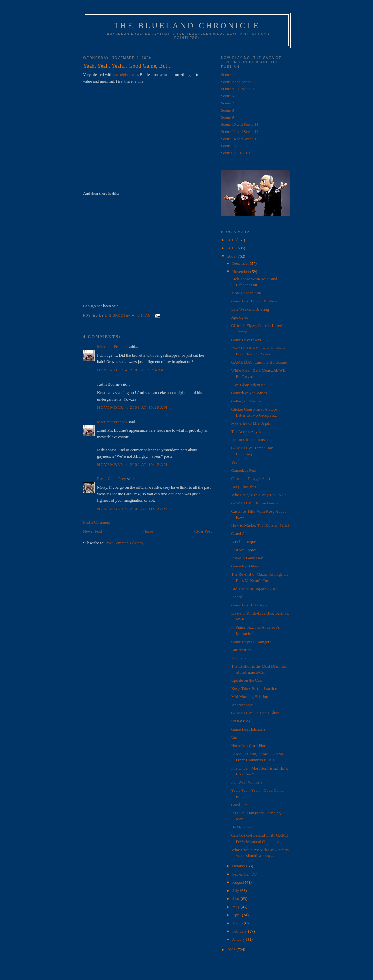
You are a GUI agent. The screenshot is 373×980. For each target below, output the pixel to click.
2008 (232, 949)
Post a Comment (97, 522)
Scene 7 (227, 103)
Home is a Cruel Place (249, 746)
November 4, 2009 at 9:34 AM (131, 370)
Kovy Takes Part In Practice (254, 688)
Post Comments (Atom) (125, 543)
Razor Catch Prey (112, 479)
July (236, 890)
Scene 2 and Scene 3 (238, 82)
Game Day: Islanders (248, 729)
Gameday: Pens (244, 470)
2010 (232, 248)
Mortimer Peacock (112, 346)
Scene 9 (227, 117)
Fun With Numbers (247, 782)
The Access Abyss (246, 431)
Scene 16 (228, 146)
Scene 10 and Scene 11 (240, 124)
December (241, 263)
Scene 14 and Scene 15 (240, 139)
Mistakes (238, 658)
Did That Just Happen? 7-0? (254, 589)
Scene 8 (227, 110)
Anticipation (241, 650)
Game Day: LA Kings (249, 605)
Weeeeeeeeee (242, 705)
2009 (232, 256)
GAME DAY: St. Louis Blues (255, 713)
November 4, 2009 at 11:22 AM (132, 509)
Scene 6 (227, 96)
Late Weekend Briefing (250, 309)
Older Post (203, 531)
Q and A (238, 533)
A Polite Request (245, 542)
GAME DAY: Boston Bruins (254, 503)
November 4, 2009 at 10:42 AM (132, 464)
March (238, 923)
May (236, 907)
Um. (235, 737)
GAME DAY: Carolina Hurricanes (259, 362)
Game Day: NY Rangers (251, 642)
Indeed (236, 597)
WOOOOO (240, 721)
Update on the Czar (247, 680)
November (241, 272)
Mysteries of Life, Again (251, 423)
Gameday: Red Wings (249, 393)
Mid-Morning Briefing (250, 697)
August (239, 882)
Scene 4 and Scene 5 (238, 89)
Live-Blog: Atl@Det (248, 385)
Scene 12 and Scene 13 (240, 132)
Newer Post (92, 531)
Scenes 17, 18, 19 (235, 153)
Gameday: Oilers (245, 566)
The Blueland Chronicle (187, 26)
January (239, 939)
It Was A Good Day (247, 558)
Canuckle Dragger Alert (250, 479)
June (236, 899)
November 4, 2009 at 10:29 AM (132, 407)
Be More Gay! (243, 827)
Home (148, 531)
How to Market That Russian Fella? (260, 525)
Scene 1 (227, 75)
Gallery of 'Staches (246, 401)
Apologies (239, 317)
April (237, 915)
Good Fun (239, 805)
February (240, 931)
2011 (232, 240)
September (242, 874)
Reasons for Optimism (249, 440)
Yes (234, 462)
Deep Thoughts (244, 487)
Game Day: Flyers (246, 340)
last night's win (125, 75)
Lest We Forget (243, 550)
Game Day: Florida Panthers (254, 301)
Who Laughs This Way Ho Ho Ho (259, 495)
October (239, 866)
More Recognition (246, 293)
